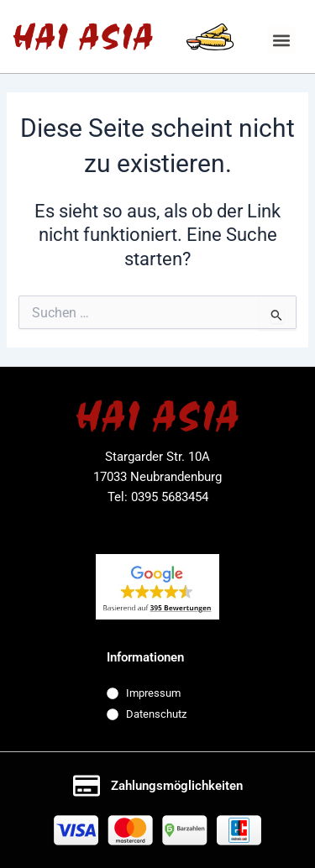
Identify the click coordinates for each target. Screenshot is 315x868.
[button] (282, 40)
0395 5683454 (170, 497)
